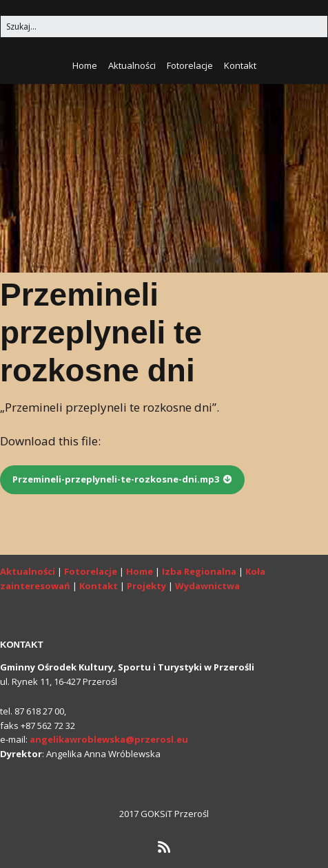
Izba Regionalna (199, 571)
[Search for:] (164, 27)
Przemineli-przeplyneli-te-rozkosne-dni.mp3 (116, 479)
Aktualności (132, 65)
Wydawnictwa (207, 586)
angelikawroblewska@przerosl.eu (109, 739)
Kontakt (240, 65)
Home (85, 65)
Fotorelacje (190, 65)
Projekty (146, 586)
